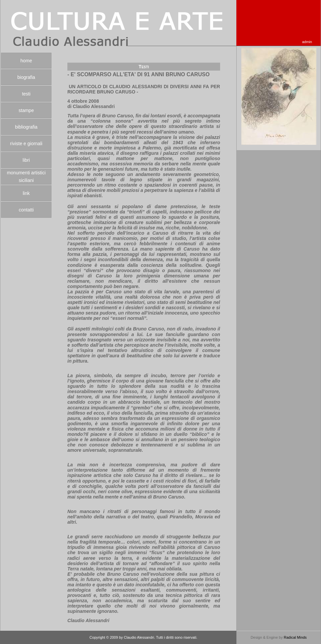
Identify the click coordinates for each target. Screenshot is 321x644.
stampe (26, 110)
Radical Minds (295, 637)
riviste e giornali (26, 144)
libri (26, 160)
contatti (26, 210)
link (26, 193)
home (26, 61)
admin (307, 42)
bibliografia (26, 127)
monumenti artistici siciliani (26, 176)
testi (26, 94)
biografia (26, 77)
